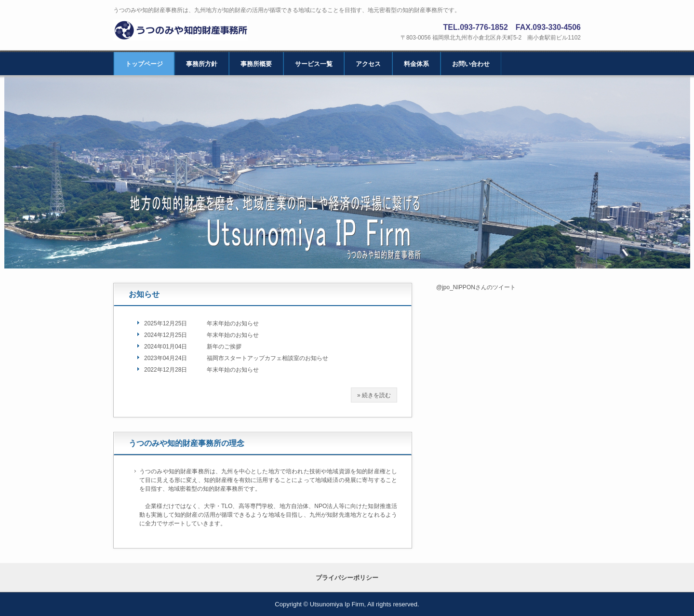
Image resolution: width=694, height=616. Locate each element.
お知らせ (144, 294)
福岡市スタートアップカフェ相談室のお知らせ (267, 358)
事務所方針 (202, 64)
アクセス (368, 64)
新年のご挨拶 (224, 347)
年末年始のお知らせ (233, 323)
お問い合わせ (471, 64)
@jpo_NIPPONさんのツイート (476, 287)
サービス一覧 (314, 64)
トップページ (144, 64)
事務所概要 (256, 64)
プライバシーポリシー (347, 578)
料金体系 (416, 64)
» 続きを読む (374, 395)
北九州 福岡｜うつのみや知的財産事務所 (186, 30)
